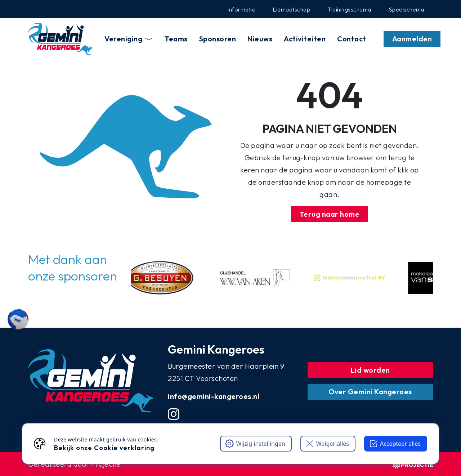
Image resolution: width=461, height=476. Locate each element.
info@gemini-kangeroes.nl (214, 396)
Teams (176, 39)
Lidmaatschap (291, 9)
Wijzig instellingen (255, 444)
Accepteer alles (395, 444)
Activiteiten (305, 39)
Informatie (241, 9)
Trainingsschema (349, 9)
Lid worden (370, 370)
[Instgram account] (174, 414)
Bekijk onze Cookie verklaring (104, 448)
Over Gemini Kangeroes (370, 392)
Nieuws (260, 39)
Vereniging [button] (129, 39)
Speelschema (407, 9)
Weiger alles (327, 444)
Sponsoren (218, 39)
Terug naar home (330, 214)
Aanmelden (412, 39)
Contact (352, 39)
